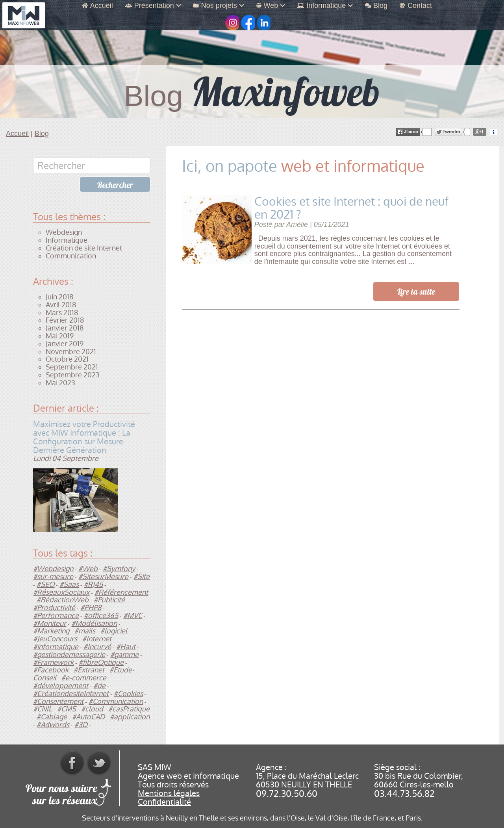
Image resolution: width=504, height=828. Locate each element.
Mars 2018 (62, 313)
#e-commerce (84, 678)
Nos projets (219, 6)
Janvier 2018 (65, 328)
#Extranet (89, 670)
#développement (61, 686)
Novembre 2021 (71, 352)
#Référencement (121, 592)
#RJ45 (93, 584)
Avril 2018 (61, 305)
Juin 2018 (59, 297)
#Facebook (51, 670)
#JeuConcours (55, 639)
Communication (71, 256)
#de (99, 686)
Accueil (97, 6)
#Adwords (53, 725)
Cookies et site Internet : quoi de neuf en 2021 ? (351, 208)
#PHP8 (91, 608)
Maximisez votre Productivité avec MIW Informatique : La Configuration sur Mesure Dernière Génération (84, 437)
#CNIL (43, 709)
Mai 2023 (60, 383)
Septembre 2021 (72, 367)
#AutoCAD (88, 717)
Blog (376, 6)
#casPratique (129, 709)
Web (271, 6)
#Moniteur (50, 623)
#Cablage (52, 717)
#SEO (45, 584)
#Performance (56, 615)
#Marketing (51, 631)
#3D (81, 725)
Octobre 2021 (67, 359)
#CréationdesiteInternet (71, 693)
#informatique (56, 647)
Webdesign (64, 232)
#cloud (92, 709)
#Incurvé (97, 647)
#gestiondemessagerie (69, 654)
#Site (142, 576)
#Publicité (109, 600)
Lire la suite (416, 292)
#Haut (126, 647)
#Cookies (128, 693)
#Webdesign (53, 569)
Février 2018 (65, 320)
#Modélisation (94, 623)
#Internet (97, 639)
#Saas (69, 584)
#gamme (124, 654)
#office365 (101, 615)
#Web (88, 569)
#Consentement (58, 701)
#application (130, 717)
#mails (85, 631)
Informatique (325, 6)
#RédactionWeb (63, 600)
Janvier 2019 (65, 344)
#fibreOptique (101, 662)
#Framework (53, 662)
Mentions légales (169, 793)
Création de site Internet (84, 248)
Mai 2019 (60, 336)
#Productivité (54, 608)
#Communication (116, 701)
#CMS (67, 709)
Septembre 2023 (73, 375)
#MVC (133, 615)
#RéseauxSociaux (61, 592)
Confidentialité (164, 802)
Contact (416, 6)
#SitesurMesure (103, 576)
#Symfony (119, 569)
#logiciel (114, 631)
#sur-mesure (53, 576)
